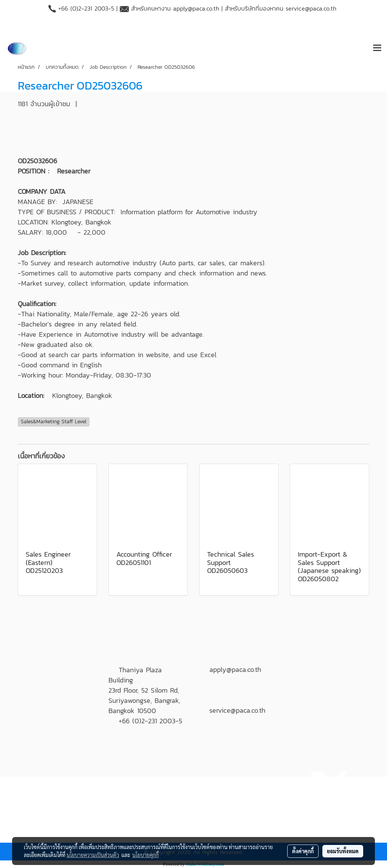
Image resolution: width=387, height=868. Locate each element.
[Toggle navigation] (377, 48)
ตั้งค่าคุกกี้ (303, 851)
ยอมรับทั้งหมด (343, 851)
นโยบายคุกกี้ (146, 855)
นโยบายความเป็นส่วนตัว (93, 855)
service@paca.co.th (311, 8)
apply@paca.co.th (196, 8)
